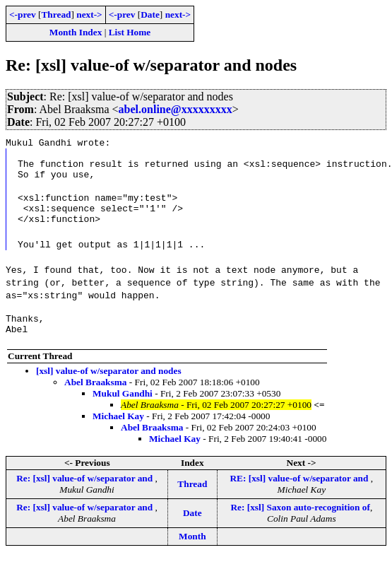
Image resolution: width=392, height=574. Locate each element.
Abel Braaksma (96, 399)
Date (150, 14)
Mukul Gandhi (123, 410)
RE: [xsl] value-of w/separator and (300, 495)
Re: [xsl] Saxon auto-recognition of (300, 524)
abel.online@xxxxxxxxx (176, 109)
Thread (56, 14)
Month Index (76, 32)
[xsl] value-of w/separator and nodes (109, 388)
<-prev (23, 14)
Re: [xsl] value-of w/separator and (85, 495)
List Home (130, 32)
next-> (89, 14)
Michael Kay (118, 433)
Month (192, 553)
